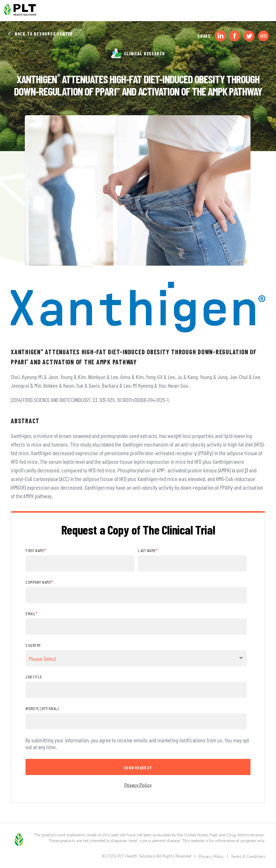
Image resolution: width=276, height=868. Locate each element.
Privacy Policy (138, 785)
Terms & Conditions (248, 857)
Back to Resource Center (40, 34)
